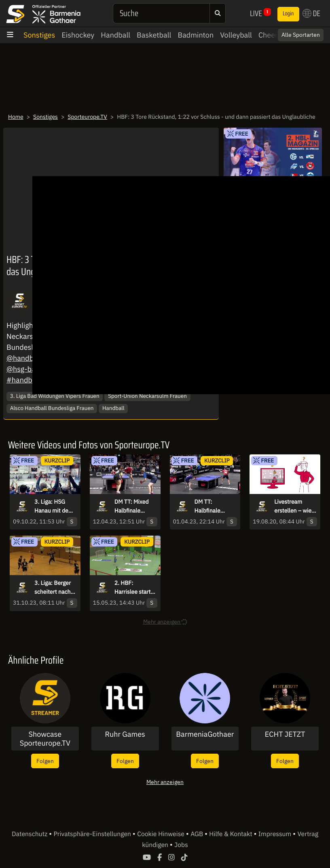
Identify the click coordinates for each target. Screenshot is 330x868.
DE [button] (311, 13)
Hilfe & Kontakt (231, 834)
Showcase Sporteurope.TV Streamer (45, 739)
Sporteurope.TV (87, 117)
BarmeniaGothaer (205, 734)
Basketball (154, 35)
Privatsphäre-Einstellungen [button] (93, 834)
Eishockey (78, 35)
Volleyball (236, 35)
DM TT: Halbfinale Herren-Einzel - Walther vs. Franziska (214, 507)
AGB (198, 834)
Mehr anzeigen (165, 782)
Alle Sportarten (301, 35)
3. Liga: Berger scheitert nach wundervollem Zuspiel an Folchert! (53, 588)
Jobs (181, 845)
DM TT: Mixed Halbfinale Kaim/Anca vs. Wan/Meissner (133, 507)
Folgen (45, 761)
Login (288, 14)
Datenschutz (30, 834)
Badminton (196, 35)
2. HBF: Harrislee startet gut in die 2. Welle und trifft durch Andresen (135, 588)
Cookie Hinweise (162, 834)
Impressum (276, 834)
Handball (115, 35)
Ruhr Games (125, 734)
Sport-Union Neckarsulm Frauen (147, 396)
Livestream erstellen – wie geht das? (293, 507)
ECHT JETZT (285, 734)
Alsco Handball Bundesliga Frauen (52, 408)
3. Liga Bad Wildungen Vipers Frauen (55, 396)
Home (16, 117)
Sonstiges (39, 35)
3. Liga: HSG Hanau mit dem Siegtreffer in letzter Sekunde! (55, 507)
